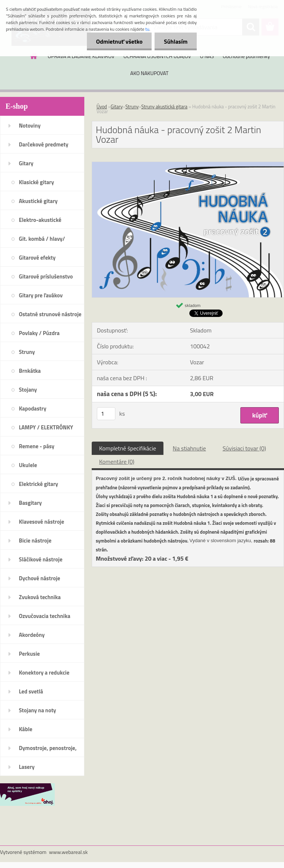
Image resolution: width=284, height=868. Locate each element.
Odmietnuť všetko (119, 41)
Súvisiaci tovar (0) (244, 448)
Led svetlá (31, 691)
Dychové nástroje (40, 578)
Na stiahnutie (189, 448)
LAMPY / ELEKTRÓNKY (46, 427)
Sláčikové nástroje (41, 559)
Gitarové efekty (37, 258)
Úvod (102, 107)
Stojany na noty (38, 710)
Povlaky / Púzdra (39, 333)
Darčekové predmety (44, 144)
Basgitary (30, 503)
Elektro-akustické (40, 220)
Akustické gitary (38, 201)
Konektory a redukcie (44, 673)
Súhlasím (176, 41)
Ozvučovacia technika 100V (45, 618)
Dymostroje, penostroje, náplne (48, 750)
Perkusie (29, 654)
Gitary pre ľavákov (41, 295)
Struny (27, 352)
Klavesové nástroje (41, 522)
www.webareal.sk (69, 852)
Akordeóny (32, 635)
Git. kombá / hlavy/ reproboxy (42, 241)
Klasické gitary (36, 182)
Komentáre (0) (117, 462)
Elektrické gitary (38, 484)
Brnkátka (30, 371)
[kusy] (106, 414)
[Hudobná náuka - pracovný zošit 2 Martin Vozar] (188, 165)
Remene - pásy (37, 446)
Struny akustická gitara (164, 107)
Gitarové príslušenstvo (46, 276)
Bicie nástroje (35, 541)
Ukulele (28, 465)
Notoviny (30, 126)
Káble (26, 729)
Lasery (27, 767)
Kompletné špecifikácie (128, 448)
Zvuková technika (40, 597)
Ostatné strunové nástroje (50, 314)
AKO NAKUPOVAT (149, 73)
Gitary (26, 163)
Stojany (28, 390)
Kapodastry (33, 408)
